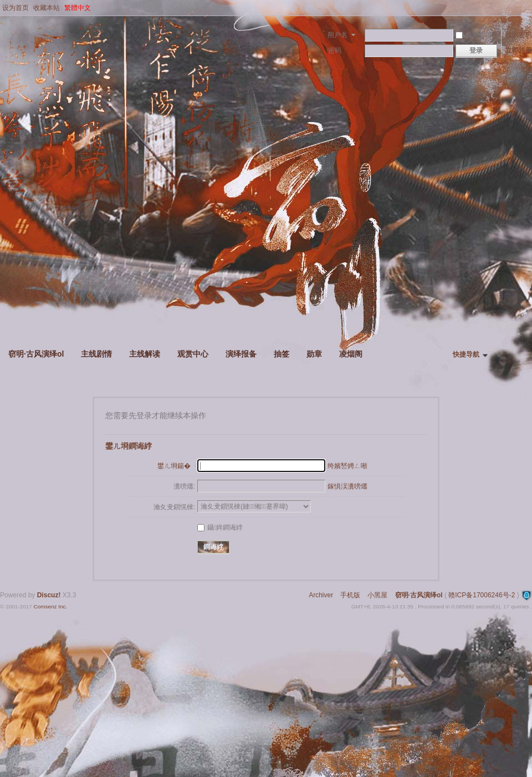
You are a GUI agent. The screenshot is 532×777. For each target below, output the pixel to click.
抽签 (282, 354)
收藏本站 (47, 8)
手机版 (350, 595)
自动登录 (474, 35)
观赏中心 (193, 354)
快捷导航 (466, 354)
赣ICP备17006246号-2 (482, 595)
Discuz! (49, 595)
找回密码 (519, 35)
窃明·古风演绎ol (36, 354)
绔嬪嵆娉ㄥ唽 (347, 466)
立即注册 (519, 50)
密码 (335, 50)
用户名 (337, 35)
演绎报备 (241, 354)
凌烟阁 (351, 354)
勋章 (314, 354)
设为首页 (16, 8)
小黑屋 (377, 595)
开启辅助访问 (529, 8)
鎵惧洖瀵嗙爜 (347, 486)
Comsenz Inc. (50, 606)
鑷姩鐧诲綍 (220, 527)
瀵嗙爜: (184, 486)
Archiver (321, 595)
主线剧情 (96, 354)
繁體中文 (78, 8)
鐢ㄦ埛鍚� (174, 466)
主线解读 (145, 354)
